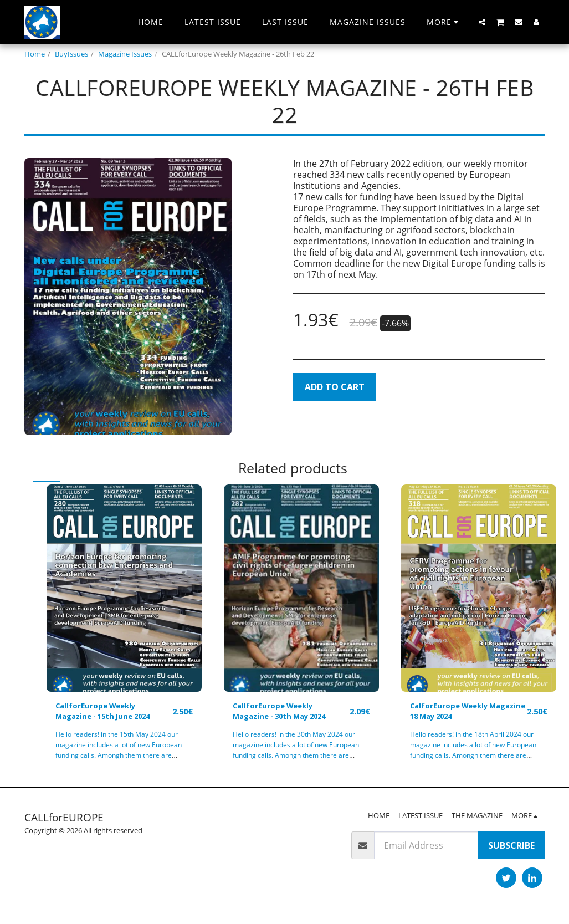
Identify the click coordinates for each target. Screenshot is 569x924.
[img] (124, 588)
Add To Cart (335, 387)
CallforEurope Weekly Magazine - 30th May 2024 (281, 714)
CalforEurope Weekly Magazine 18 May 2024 (460, 714)
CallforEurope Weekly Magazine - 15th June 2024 (104, 714)
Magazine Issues (125, 54)
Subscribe (511, 851)
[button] (482, 22)
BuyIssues (71, 54)
